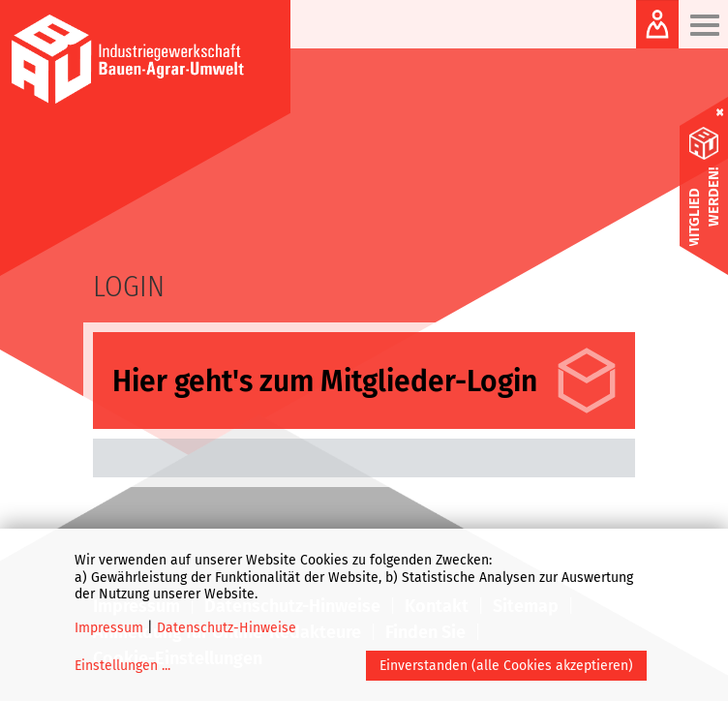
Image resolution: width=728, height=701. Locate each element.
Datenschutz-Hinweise (227, 628)
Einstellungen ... (122, 666)
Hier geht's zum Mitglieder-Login (325, 381)
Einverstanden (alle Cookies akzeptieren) (506, 666)
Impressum (109, 628)
